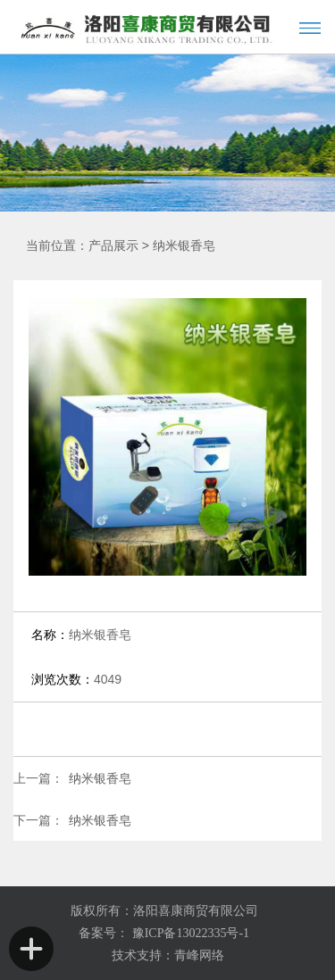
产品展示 (113, 246)
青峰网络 (199, 955)
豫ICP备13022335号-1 (189, 933)
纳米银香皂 (184, 246)
